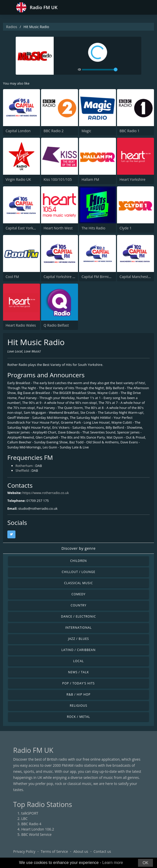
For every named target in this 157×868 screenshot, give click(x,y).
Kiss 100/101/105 (58, 179)
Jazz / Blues (79, 639)
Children (78, 561)
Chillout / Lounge (79, 572)
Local (78, 661)
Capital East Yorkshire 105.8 (28, 228)
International (78, 628)
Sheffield (22, 470)
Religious (78, 706)
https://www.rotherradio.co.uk (46, 493)
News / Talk (78, 672)
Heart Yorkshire (132, 179)
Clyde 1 (125, 228)
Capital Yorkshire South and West (71, 277)
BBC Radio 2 (54, 131)
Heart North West (58, 228)
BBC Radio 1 (130, 131)
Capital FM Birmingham (101, 277)
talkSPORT (30, 813)
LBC (24, 818)
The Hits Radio (93, 228)
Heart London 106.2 (38, 829)
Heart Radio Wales (21, 325)
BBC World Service (36, 834)
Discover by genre (78, 548)
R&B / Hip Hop (79, 694)
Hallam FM (90, 179)
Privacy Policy (24, 851)
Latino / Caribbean (79, 650)
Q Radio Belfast (56, 325)
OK (145, 863)
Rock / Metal (78, 717)
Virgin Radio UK (18, 179)
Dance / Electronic (78, 616)
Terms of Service (54, 851)
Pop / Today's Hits (78, 683)
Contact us (102, 851)
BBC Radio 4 (31, 824)
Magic (86, 131)
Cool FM (12, 277)
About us (81, 851)
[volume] (100, 70)
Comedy (78, 594)
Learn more (113, 863)
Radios (12, 27)
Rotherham (24, 466)
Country (78, 605)
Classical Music (78, 583)
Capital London (18, 131)
